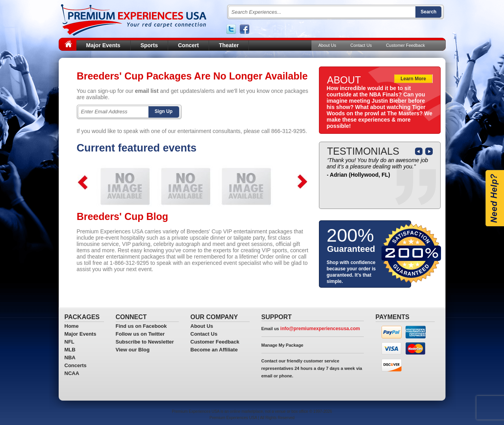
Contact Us (361, 45)
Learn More (413, 79)
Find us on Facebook (141, 326)
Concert (188, 45)
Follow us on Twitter (140, 334)
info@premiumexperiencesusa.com (320, 329)
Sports (149, 45)
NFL (69, 342)
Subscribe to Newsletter (145, 342)
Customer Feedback (405, 45)
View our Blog (133, 350)
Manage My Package (283, 345)
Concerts (76, 365)
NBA (70, 358)
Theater (229, 45)
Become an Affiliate (214, 350)
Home (72, 326)
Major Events (103, 45)
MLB (70, 350)
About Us (327, 45)
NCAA (72, 373)
